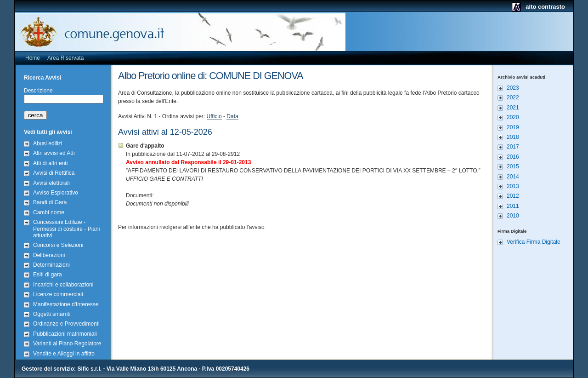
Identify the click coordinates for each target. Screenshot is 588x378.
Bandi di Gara (50, 202)
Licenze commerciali (58, 294)
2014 (513, 177)
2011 (513, 206)
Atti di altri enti (50, 163)
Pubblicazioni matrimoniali (65, 334)
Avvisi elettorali (51, 183)
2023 (513, 88)
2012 (513, 196)
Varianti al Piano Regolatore (67, 344)
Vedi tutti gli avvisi (48, 132)
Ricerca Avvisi (42, 78)
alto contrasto (545, 7)
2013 (513, 186)
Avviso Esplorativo (56, 193)
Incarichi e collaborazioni (63, 285)
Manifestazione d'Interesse (66, 304)
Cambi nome (49, 212)
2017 (513, 147)
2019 (513, 127)
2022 (513, 97)
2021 (513, 108)
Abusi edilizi (48, 143)
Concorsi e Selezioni (58, 245)
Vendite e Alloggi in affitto (64, 354)
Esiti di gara (48, 275)
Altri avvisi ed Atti (54, 153)
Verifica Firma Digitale (534, 242)
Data (232, 116)
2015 (513, 166)
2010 (513, 216)
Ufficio (214, 116)
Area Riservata (65, 58)
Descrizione (38, 91)
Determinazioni (51, 265)
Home (33, 58)
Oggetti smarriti (52, 314)
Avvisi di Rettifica (54, 173)
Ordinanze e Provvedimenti (66, 324)
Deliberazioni (49, 255)
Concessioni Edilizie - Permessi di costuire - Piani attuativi (66, 229)
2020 (513, 117)
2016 (513, 157)
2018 (513, 137)
